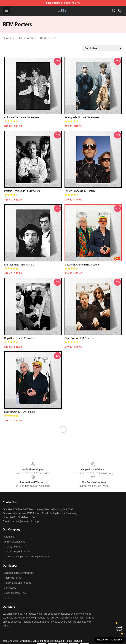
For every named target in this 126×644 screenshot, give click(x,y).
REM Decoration (26, 38)
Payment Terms (13, 578)
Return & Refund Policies (17, 583)
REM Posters (48, 38)
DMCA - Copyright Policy (17, 552)
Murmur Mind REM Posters (19, 265)
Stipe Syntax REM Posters (79, 338)
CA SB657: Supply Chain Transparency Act (27, 557)
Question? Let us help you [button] (109, 640)
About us (9, 537)
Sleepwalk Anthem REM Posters (82, 265)
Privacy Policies (12, 547)
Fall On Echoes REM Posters (80, 191)
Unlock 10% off (119, 629)
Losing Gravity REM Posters (20, 412)
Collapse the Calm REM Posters (22, 117)
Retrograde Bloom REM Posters (82, 117)
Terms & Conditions (15, 542)
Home (8, 38)
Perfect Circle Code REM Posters (22, 191)
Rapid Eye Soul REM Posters (20, 338)
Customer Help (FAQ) (16, 593)
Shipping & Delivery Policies (19, 573)
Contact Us (10, 588)
